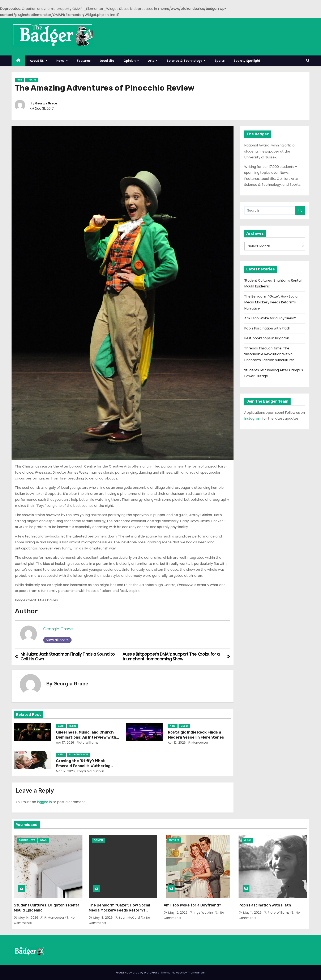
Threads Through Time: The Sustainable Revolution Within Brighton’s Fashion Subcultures (269, 354)
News (62, 61)
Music (72, 726)
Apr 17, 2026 (65, 743)
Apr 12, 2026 (177, 743)
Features (84, 61)
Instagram (253, 418)
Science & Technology (186, 61)
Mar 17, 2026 (65, 771)
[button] (308, 61)
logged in (44, 802)
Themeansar (196, 973)
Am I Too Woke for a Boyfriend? (270, 318)
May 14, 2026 (29, 918)
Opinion (131, 61)
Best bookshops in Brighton (267, 338)
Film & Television (78, 755)
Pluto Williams (87, 743)
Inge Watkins (202, 913)
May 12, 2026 (178, 913)
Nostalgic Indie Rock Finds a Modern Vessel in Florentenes (196, 735)
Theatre (32, 80)
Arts (153, 61)
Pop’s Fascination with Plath (267, 328)
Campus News (27, 840)
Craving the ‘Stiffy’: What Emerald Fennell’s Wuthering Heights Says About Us (83, 766)
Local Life (107, 61)
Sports (220, 61)
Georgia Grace (46, 103)
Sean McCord (128, 918)
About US (38, 61)
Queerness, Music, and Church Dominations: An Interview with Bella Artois (86, 737)
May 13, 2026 (104, 918)
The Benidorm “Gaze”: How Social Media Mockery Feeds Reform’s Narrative (271, 302)
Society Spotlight (247, 61)
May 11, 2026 (253, 913)
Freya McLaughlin (90, 771)
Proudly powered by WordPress (138, 973)
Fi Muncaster (198, 743)
